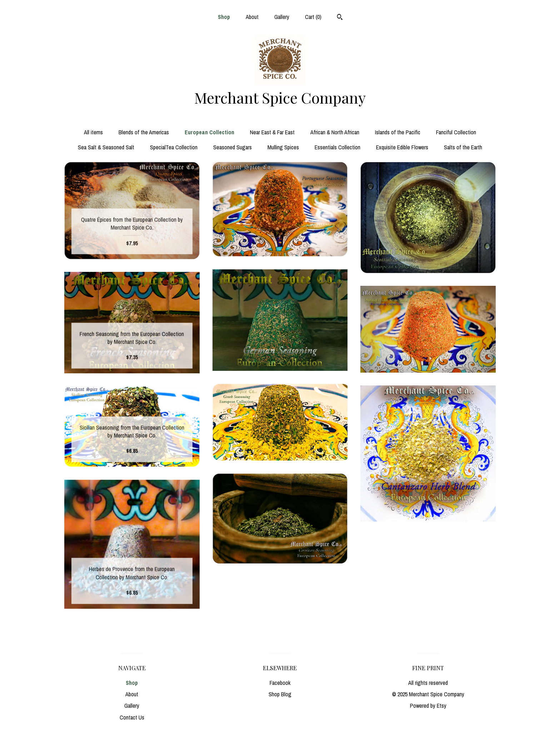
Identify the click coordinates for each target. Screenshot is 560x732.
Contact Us (132, 717)
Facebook (280, 683)
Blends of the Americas (144, 132)
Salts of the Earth (463, 147)
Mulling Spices (283, 147)
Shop (224, 17)
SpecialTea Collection (174, 147)
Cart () (313, 17)
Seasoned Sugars (232, 147)
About (252, 17)
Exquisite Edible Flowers (402, 147)
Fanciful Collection (456, 132)
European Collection (209, 132)
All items (93, 132)
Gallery (282, 17)
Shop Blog (280, 694)
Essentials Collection (337, 147)
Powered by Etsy (428, 706)
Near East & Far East (272, 132)
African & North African (335, 132)
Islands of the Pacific (398, 132)
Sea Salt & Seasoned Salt (106, 147)
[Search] (340, 18)
